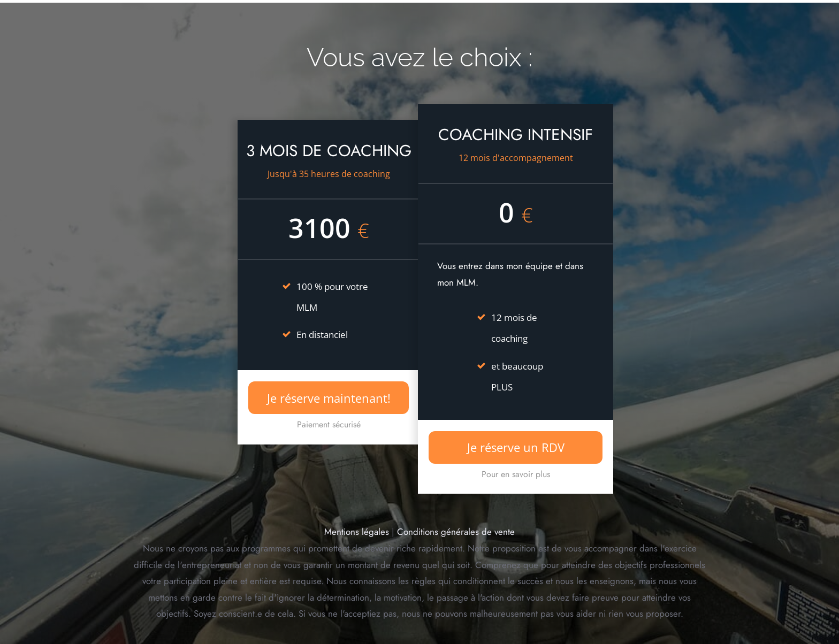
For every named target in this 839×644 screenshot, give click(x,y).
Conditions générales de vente (456, 532)
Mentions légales (357, 532)
